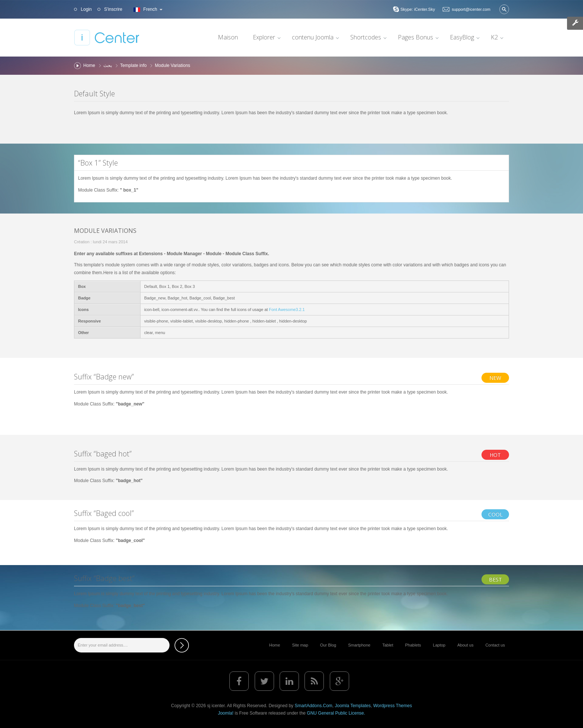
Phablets (413, 645)
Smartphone (359, 645)
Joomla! (226, 713)
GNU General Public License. (336, 713)
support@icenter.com (471, 9)
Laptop (439, 645)
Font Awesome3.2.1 (287, 310)
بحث (108, 65)
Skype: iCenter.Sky (418, 9)
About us (465, 645)
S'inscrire (113, 9)
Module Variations (105, 231)
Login (86, 9)
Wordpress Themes (393, 706)
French (147, 9)
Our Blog (328, 645)
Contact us (495, 645)
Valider (504, 9)
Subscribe (182, 645)
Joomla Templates (353, 706)
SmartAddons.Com (313, 706)
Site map (300, 645)
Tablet (388, 645)
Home (89, 65)
